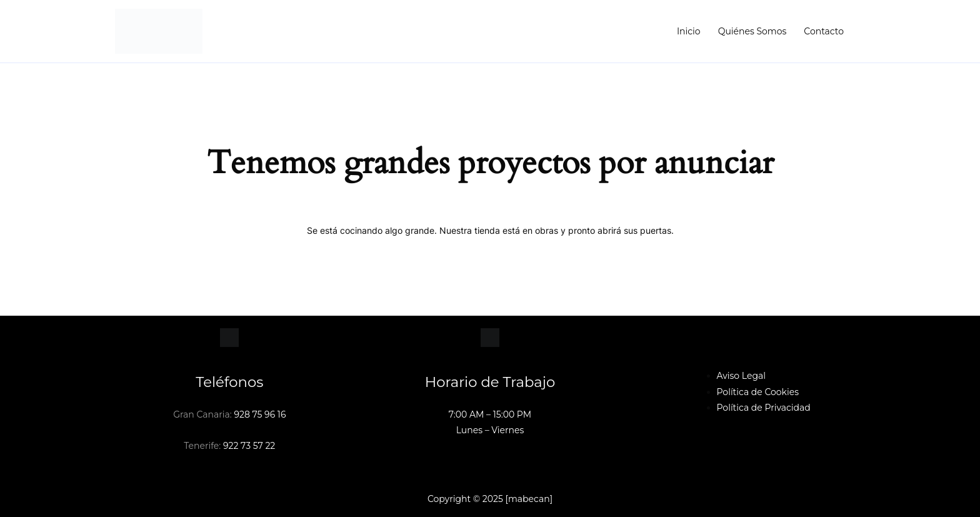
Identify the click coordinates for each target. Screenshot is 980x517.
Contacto (824, 31)
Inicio (689, 31)
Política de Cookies (758, 392)
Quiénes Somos (752, 31)
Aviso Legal (742, 376)
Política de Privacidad (764, 408)
